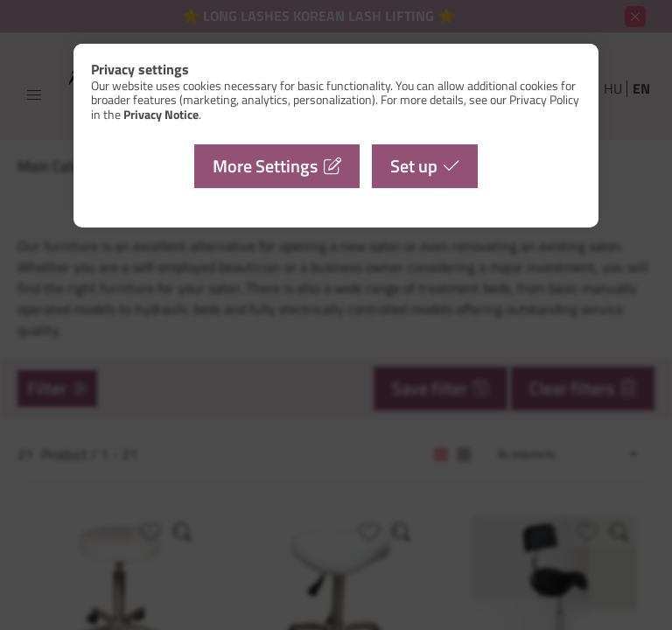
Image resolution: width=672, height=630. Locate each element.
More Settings (265, 166)
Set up (414, 166)
